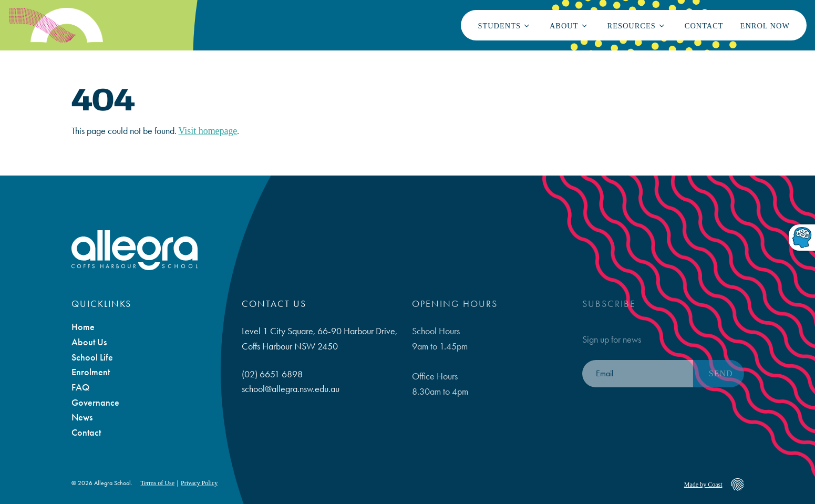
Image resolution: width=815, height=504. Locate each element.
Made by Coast (703, 485)
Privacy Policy (199, 483)
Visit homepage (208, 131)
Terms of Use (158, 483)
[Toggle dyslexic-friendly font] (802, 238)
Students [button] (499, 26)
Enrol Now (765, 26)
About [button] (564, 26)
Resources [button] (632, 26)
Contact (704, 26)
